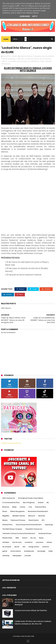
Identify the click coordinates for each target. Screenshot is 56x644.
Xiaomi (25, 538)
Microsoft (32, 516)
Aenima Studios (26, 56)
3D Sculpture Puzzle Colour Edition (31, 498)
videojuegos (17, 556)
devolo (17, 547)
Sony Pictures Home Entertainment (29, 525)
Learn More (25, 16)
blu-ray (33, 538)
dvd (24, 547)
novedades (12, 61)
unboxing (6, 556)
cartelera (6, 542)
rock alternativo (33, 61)
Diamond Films (41, 507)
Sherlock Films (7, 525)
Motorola (42, 516)
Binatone (6, 507)
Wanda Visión (7, 538)
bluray (41, 538)
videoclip (48, 61)
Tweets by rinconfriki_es (11, 443)
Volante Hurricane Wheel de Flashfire (31, 610)
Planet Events (34, 520)
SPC (43, 520)
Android (41, 503)
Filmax (5, 511)
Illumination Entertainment (38, 511)
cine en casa (17, 542)
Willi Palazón (6, 64)
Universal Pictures (45, 533)
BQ (48, 503)
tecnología (41, 551)
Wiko (17, 538)
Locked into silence (32, 59)
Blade (14, 507)
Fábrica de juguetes (17, 511)
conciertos (29, 542)
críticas (49, 542)
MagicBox (6, 516)
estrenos (46, 547)
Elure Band (50, 56)
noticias (4, 61)
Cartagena (37, 56)
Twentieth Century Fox (34, 529)
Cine (30, 507)
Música (48, 59)
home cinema (16, 551)
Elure (44, 56)
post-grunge (22, 61)
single (42, 61)
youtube (28, 556)
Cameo (22, 507)
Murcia (42, 59)
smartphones (29, 551)
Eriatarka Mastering (8, 59)
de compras (7, 547)
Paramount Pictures (18, 520)
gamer (5, 551)
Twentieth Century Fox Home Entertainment (19, 533)
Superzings (49, 525)
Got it (35, 16)
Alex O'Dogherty (29, 503)
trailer (51, 551)
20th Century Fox (9, 498)
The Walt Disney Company (12, 529)
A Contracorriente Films (11, 503)
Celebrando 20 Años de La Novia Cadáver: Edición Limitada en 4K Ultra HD (33, 623)
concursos (40, 542)
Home (6, 39)
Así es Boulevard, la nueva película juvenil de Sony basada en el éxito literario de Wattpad (33, 602)
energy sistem (34, 547)
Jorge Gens (20, 59)
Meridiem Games (19, 516)
